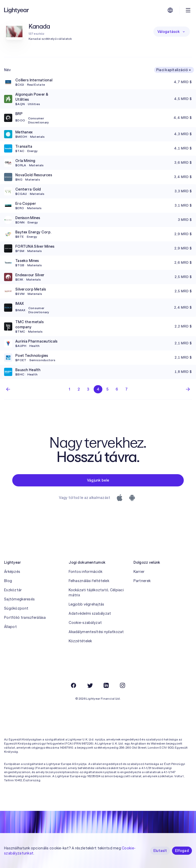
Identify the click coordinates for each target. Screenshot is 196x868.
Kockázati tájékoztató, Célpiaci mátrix (96, 593)
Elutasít (160, 851)
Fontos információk (85, 572)
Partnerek (142, 581)
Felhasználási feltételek (89, 581)
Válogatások (172, 32)
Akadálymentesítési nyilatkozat (96, 632)
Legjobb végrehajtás (86, 604)
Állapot (10, 627)
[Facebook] (73, 685)
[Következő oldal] (188, 389)
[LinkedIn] (106, 685)
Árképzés (12, 572)
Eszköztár (13, 590)
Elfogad (182, 851)
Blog (8, 581)
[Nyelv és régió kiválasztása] (170, 10)
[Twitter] (90, 685)
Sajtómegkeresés (19, 599)
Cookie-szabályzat (85, 623)
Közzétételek (80, 641)
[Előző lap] (8, 389)
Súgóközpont (16, 608)
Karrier (139, 572)
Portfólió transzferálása (25, 618)
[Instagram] (122, 685)
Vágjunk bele (98, 480)
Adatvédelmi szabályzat (90, 613)
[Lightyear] (17, 10)
